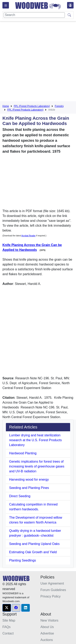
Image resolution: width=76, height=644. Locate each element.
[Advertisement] (38, 62)
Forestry (59, 106)
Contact (8, 633)
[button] (7, 608)
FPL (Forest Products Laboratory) (32, 106)
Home (6, 106)
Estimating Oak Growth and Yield (33, 552)
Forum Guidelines (53, 590)
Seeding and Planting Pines (29, 488)
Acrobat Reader (28, 236)
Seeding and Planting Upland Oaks (34, 544)
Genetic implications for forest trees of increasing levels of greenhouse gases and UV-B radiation (37, 466)
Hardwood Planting (23, 453)
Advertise (47, 633)
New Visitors (50, 620)
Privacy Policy (51, 596)
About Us (47, 627)
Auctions (47, 640)
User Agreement (52, 583)
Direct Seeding (20, 496)
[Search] (34, 15)
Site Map (9, 620)
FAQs (6, 627)
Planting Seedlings (23, 560)
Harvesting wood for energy (29, 480)
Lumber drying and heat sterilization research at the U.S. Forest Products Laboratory (35, 440)
